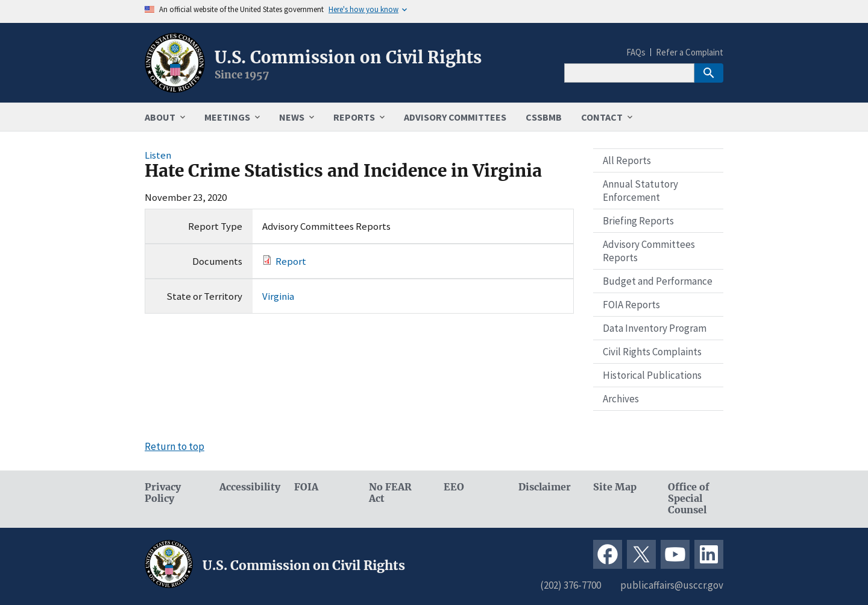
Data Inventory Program (655, 328)
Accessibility (247, 487)
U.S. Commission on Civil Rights (348, 57)
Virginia (278, 296)
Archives (621, 399)
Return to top (175, 446)
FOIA (306, 487)
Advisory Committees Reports (649, 251)
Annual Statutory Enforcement (640, 191)
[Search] (629, 73)
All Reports (627, 160)
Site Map (615, 487)
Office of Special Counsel (689, 499)
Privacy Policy (163, 493)
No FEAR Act (390, 493)
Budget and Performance (658, 281)
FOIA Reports (631, 305)
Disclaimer (545, 487)
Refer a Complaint (690, 52)
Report (291, 261)
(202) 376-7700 (571, 585)
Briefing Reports (638, 221)
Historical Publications (652, 375)
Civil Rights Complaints (652, 352)
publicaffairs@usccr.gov (672, 585)
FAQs (636, 52)
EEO (454, 487)
